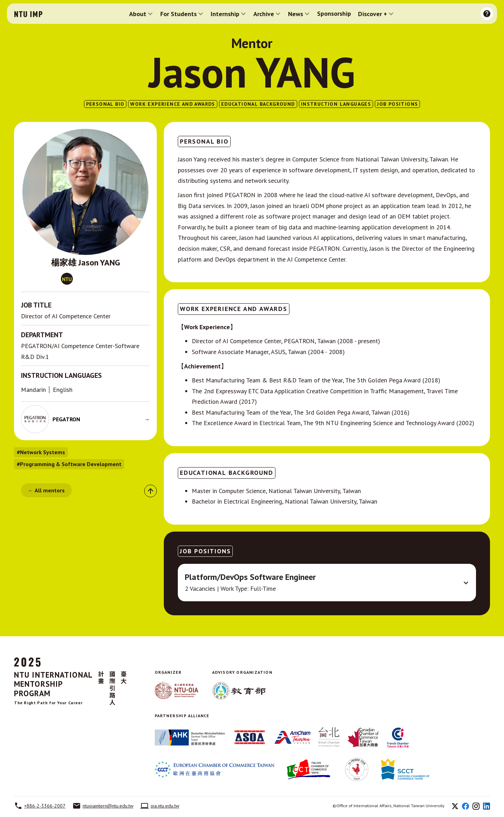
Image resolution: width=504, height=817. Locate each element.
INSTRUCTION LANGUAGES (336, 104)
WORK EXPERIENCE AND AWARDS (173, 104)
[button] (141, 14)
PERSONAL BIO (105, 104)
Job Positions (397, 104)
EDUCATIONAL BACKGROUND (258, 104)
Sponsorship (334, 14)
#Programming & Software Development (69, 464)
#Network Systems (41, 452)
